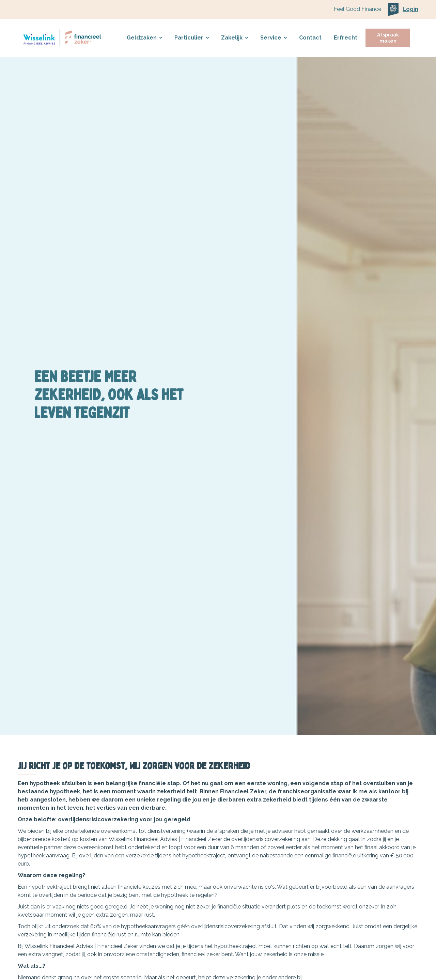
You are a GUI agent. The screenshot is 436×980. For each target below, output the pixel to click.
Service (274, 38)
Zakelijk (235, 38)
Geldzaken (144, 38)
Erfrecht (346, 38)
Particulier (192, 38)
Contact (310, 38)
